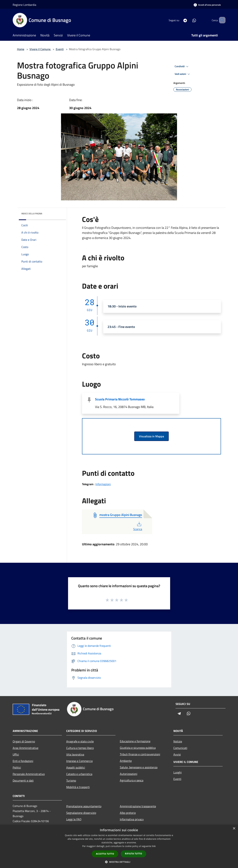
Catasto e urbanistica (79, 774)
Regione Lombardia (24, 5)
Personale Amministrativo (29, 774)
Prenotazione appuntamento (84, 806)
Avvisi (177, 754)
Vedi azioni (183, 74)
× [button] (234, 829)
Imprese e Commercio (79, 761)
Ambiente (126, 761)
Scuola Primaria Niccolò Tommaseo (120, 399)
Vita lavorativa (75, 754)
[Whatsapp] (189, 20)
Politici (17, 767)
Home (21, 49)
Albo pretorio (128, 813)
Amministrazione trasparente (138, 806)
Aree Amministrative (26, 748)
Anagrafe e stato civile (80, 741)
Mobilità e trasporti (78, 787)
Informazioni (103, 484)
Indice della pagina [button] (32, 214)
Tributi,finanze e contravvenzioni (140, 754)
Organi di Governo (24, 741)
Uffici (16, 754)
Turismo (71, 780)
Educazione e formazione (135, 741)
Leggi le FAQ (74, 819)
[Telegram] (180, 20)
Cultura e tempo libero (80, 748)
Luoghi (178, 772)
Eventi (60, 49)
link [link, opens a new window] (154, 846)
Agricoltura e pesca (132, 780)
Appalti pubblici (76, 767)
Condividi (182, 66)
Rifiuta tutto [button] (133, 854)
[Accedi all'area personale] (207, 5)
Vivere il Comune (40, 49)
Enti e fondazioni (23, 761)
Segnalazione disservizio (81, 813)
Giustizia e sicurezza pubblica (138, 748)
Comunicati (180, 748)
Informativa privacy (132, 819)
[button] (119, 862)
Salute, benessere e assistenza (139, 767)
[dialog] (119, 846)
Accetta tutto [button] (105, 854)
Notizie (178, 741)
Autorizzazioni (129, 774)
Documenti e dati (23, 780)
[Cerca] (221, 20)
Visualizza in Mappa (151, 436)
